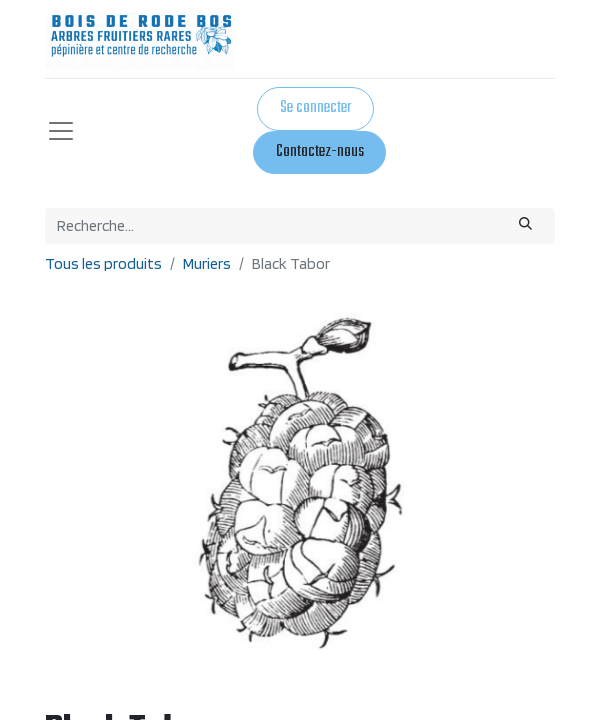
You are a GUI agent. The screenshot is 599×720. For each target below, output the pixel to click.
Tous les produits (103, 263)
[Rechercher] (525, 226)
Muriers (207, 263)
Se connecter (315, 108)
